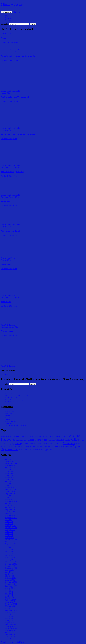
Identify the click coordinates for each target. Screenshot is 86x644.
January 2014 (10, 626)
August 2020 (10, 512)
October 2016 (10, 566)
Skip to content (18, 12)
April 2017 (9, 554)
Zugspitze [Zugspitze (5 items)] (55, 450)
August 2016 (10, 570)
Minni (16, 42)
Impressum (9, 18)
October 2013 (10, 632)
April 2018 (9, 536)
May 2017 (9, 552)
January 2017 (10, 560)
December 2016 (11, 562)
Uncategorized (11, 421)
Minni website (12, 4)
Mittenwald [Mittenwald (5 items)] (53, 444)
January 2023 (10, 492)
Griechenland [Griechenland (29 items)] (63, 440)
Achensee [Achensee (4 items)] (3, 436)
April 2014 (9, 620)
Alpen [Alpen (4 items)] (7, 436)
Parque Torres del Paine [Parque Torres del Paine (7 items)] (9, 446)
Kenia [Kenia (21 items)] (18, 443)
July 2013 (9, 638)
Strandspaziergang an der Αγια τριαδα (18, 56)
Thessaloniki (15, 50)
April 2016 (9, 574)
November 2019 (11, 516)
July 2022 (9, 496)
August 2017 (10, 546)
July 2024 (9, 469)
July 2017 (9, 548)
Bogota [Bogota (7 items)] (65, 436)
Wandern (9, 423)
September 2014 (11, 610)
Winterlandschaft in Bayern (15, 400)
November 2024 (11, 465)
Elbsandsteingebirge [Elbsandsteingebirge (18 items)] (38, 440)
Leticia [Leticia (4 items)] (44, 444)
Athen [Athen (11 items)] (23, 436)
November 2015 (11, 582)
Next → (8, 375)
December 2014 (11, 604)
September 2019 (11, 518)
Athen (3, 325)
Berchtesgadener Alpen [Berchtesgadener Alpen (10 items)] (40, 436)
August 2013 (10, 636)
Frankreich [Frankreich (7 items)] (51, 440)
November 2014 (11, 606)
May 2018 (9, 534)
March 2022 (10, 500)
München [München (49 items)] (69, 443)
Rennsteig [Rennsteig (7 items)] (33, 446)
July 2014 (9, 614)
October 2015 (10, 584)
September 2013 (11, 634)
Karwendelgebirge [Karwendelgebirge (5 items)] (9, 444)
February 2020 (11, 514)
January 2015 (10, 602)
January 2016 (10, 580)
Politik (8, 415)
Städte (9, 34)
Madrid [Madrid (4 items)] (47, 444)
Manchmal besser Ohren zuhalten (17, 396)
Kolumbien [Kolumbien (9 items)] (25, 444)
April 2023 (9, 486)
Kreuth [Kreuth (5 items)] (36, 444)
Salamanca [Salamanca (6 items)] (40, 447)
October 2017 (10, 542)
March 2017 (10, 556)
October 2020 (10, 508)
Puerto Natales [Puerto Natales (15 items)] (23, 446)
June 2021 (9, 506)
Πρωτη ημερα (7, 331)
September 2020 (11, 510)
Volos (13, 258)
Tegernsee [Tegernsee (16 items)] (77, 446)
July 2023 (9, 484)
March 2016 (10, 576)
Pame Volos (6, 264)
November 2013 (11, 630)
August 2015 (10, 588)
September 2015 (11, 586)
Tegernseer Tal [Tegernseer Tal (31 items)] (9, 449)
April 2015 (9, 596)
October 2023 (10, 481)
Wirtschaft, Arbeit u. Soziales (16, 425)
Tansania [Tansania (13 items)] (68, 446)
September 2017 (11, 544)
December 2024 (11, 463)
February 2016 (11, 578)
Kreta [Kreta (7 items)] (32, 444)
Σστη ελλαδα (10, 394)
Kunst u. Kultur (11, 411)
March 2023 (10, 488)
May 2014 (9, 618)
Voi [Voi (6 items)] (51, 450)
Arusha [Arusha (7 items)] (18, 436)
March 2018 (10, 538)
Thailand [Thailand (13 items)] (22, 449)
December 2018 (11, 528)
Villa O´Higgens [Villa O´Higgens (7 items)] (44, 450)
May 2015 (9, 594)
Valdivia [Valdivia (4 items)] (36, 450)
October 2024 (10, 467)
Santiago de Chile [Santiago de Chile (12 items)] (51, 446)
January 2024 (10, 479)
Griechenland (6, 50)
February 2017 (11, 558)
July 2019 (9, 520)
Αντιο (3, 38)
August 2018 (10, 530)
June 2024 (9, 471)
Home (8, 16)
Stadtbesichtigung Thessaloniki (15, 97)
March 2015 (10, 598)
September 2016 (11, 568)
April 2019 (9, 524)
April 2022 (9, 498)
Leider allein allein (12, 398)
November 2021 (11, 502)
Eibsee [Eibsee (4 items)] (26, 440)
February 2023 (11, 490)
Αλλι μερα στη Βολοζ (10, 231)
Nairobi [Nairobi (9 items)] (78, 444)
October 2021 (10, 504)
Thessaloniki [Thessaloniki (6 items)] (30, 450)
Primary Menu (6, 12)
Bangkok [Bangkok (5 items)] (28, 436)
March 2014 (10, 622)
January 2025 (10, 461)
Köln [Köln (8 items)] (40, 444)
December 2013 (11, 628)
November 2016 (11, 564)
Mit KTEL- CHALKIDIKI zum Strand (18, 134)
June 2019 (9, 522)
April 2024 (9, 475)
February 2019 (11, 526)
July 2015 (9, 590)
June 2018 (9, 532)
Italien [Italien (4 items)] (2, 444)
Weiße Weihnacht (12, 402)
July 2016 (9, 572)
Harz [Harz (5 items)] (82, 440)
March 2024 (10, 477)
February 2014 (11, 624)
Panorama (4, 52)
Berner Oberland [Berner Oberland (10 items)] (56, 436)
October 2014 (10, 608)
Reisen (3, 34)
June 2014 (9, 616)
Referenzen (9, 20)
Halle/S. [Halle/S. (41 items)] (76, 440)
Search (3, 10)
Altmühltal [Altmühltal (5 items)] (12, 436)
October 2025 (10, 459)
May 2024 (9, 473)
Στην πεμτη (6, 302)
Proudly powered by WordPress (12, 642)
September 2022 (11, 494)
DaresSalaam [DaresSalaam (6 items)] (20, 440)
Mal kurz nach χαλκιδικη (12, 172)
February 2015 (11, 600)
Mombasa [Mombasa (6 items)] (59, 444)
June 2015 (9, 592)
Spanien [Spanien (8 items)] (61, 446)
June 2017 (9, 550)
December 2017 (11, 540)
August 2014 (10, 612)
